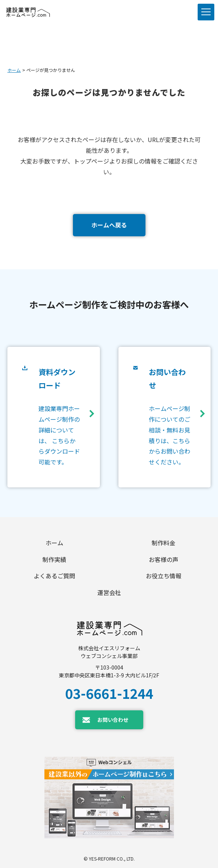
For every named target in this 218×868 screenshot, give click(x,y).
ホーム (14, 70)
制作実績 (54, 559)
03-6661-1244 (109, 693)
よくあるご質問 (54, 576)
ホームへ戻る (109, 225)
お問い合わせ (113, 720)
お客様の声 (164, 559)
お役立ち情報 (164, 576)
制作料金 (164, 543)
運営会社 (109, 592)
